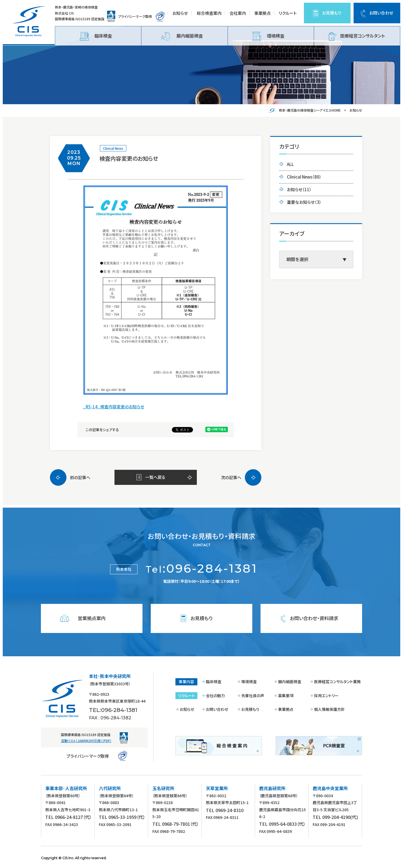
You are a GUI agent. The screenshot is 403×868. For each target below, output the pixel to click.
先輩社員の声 (253, 695)
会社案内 (238, 13)
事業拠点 (262, 13)
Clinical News (113, 148)
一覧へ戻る (155, 477)
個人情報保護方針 (329, 709)
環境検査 (268, 36)
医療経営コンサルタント (357, 36)
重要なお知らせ (304, 202)
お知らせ (180, 13)
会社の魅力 (215, 695)
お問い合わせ (381, 13)
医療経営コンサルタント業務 (337, 682)
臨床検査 (96, 36)
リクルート (288, 13)
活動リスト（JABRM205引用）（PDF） (86, 741)
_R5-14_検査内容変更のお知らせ (114, 407)
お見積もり (332, 13)
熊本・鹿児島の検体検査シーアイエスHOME (310, 110)
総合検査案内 (209, 13)
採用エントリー (326, 695)
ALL (290, 164)
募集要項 (286, 695)
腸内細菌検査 (182, 36)
